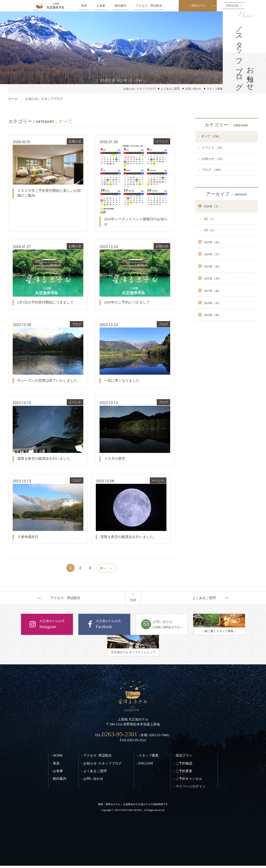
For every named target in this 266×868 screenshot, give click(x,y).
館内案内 (121, 6)
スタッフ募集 (215, 89)
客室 (84, 6)
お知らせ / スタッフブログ (139, 89)
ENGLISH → (234, 6)
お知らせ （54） (213, 159)
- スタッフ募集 (148, 758)
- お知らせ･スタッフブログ (102, 766)
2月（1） (209, 219)
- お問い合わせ (92, 781)
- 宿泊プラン (183, 758)
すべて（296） (211, 136)
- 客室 (55, 766)
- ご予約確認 (183, 766)
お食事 (101, 6)
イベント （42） (213, 148)
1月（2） (209, 230)
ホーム (13, 99)
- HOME (57, 758)
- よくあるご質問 (94, 773)
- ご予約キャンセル (188, 781)
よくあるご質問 (170, 89)
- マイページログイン (189, 789)
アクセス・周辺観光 (149, 6)
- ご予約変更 (183, 773)
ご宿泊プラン (198, 6)
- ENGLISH (145, 766)
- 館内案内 (59, 781)
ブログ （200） (212, 170)
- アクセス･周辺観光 (97, 758)
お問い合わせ (193, 89)
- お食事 (57, 773)
